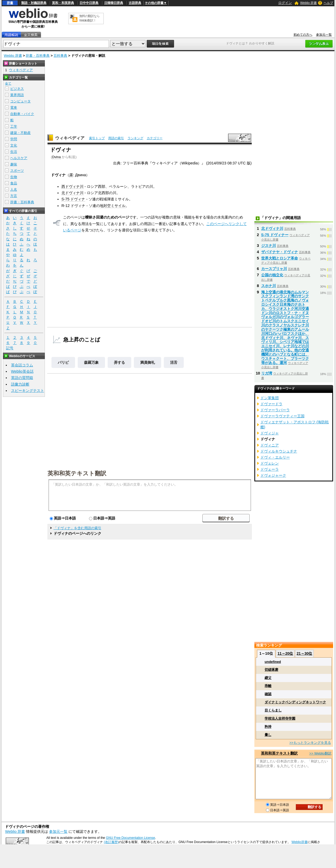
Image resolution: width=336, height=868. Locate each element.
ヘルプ (328, 3)
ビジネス (17, 89)
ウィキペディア (70, 138)
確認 (268, 694)
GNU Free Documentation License (131, 838)
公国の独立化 (272, 275)
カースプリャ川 (274, 269)
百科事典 (60, 56)
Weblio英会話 (22, 371)
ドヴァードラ (271, 404)
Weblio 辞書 (308, 3)
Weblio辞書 (299, 842)
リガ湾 (267, 373)
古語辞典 (135, 3)
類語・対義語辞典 (34, 3)
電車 (14, 108)
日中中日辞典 (89, 3)
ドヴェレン (270, 463)
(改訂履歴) (111, 842)
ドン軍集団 (270, 398)
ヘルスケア (19, 158)
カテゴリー (155, 138)
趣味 (14, 164)
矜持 (268, 727)
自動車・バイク (22, 114)
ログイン (285, 3)
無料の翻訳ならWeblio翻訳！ (89, 18)
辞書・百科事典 (38, 56)
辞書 (10, 3)
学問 (14, 139)
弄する (119, 362)
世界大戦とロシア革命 (280, 258)
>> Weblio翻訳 (320, 753)
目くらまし (273, 710)
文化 (14, 145)
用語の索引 (116, 138)
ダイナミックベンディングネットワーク (295, 702)
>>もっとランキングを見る (310, 743)
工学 (14, 126)
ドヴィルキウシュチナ (279, 451)
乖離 (268, 686)
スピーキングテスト (28, 391)
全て (8, 84)
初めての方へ (303, 35)
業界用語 (17, 95)
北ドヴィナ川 (72, 193)
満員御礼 (148, 362)
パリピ (63, 362)
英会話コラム (22, 365)
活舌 (174, 362)
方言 (14, 196)
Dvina (56, 157)
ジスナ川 (269, 246)
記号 (10, 348)
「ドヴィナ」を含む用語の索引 (77, 528)
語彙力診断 (20, 384)
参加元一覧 (324, 35)
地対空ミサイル (113, 206)
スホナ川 (269, 286)
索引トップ (97, 138)
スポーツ (17, 171)
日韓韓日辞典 (114, 3)
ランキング (135, 138)
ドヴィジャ (270, 433)
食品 (14, 183)
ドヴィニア (270, 445)
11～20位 (285, 653)
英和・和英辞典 (63, 3)
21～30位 (304, 653)
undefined (273, 662)
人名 (14, 189)
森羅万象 (91, 362)
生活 (14, 152)
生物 (14, 177)
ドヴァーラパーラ (275, 410)
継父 (268, 678)
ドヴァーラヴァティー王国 (282, 416)
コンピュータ (20, 101)
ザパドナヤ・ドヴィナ (280, 252)
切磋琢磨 (271, 670)
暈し (268, 735)
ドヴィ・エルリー (275, 457)
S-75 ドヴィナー (275, 235)
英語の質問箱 (22, 378)
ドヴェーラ (270, 469)
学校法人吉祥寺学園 (280, 718)
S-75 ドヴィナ (73, 199)
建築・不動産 (20, 133)
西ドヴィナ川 (72, 186)
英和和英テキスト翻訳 (77, 473)
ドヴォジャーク (273, 475)
